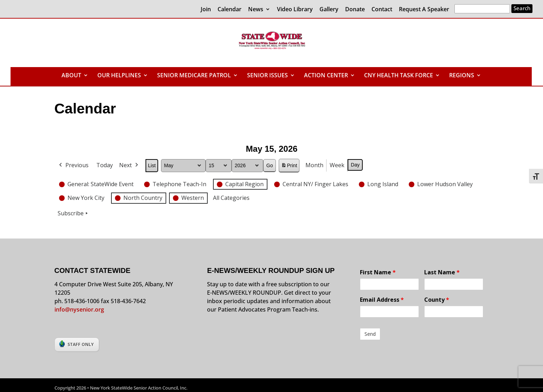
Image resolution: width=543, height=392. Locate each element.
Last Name (442, 272)
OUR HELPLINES (119, 76)
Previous (73, 165)
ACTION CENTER (326, 76)
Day (355, 165)
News (256, 10)
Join (206, 10)
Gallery (329, 10)
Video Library (295, 10)
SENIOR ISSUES (267, 76)
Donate (355, 10)
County (437, 300)
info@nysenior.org (79, 309)
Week (337, 165)
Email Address (382, 300)
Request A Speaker (424, 10)
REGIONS (462, 76)
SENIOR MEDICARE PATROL (194, 76)
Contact (382, 10)
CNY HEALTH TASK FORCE (399, 76)
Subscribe (73, 214)
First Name (378, 272)
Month (314, 165)
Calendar (230, 10)
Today (105, 165)
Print (289, 167)
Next (129, 165)
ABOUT (71, 76)
